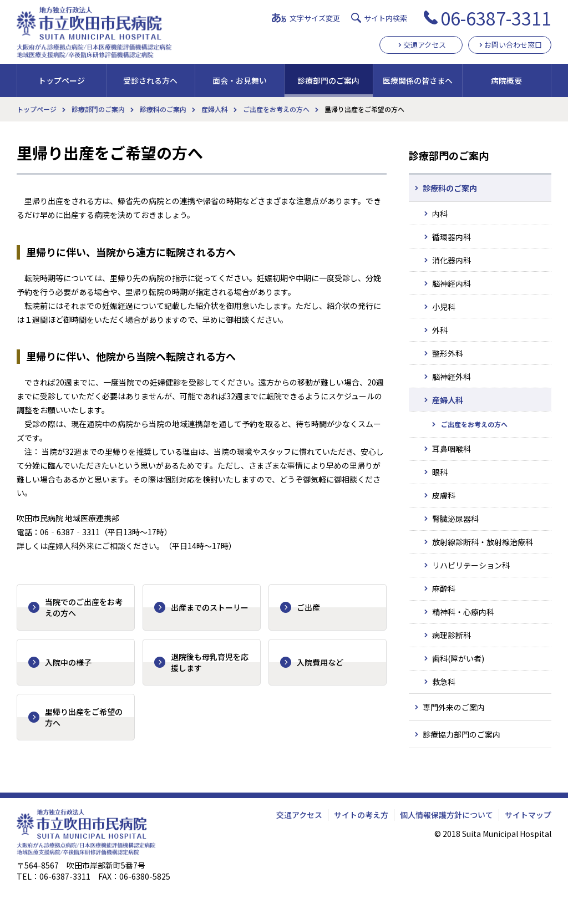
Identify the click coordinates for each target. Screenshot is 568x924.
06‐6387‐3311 (70, 532)
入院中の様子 (68, 662)
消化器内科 (452, 260)
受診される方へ (150, 80)
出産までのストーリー (210, 607)
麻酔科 (444, 588)
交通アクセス (425, 45)
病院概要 (506, 80)
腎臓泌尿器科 (455, 519)
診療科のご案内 (163, 109)
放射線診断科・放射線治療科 (483, 542)
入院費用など (320, 662)
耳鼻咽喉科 (452, 449)
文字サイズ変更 (315, 18)
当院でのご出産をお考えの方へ (84, 607)
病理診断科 (452, 635)
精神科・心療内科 (463, 612)
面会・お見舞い (240, 80)
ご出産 (308, 607)
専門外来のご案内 (454, 707)
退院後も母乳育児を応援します (210, 662)
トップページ (62, 80)
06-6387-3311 (496, 18)
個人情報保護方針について (447, 815)
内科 (440, 214)
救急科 (444, 682)
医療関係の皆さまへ (418, 80)
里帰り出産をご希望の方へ (84, 717)
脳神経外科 (452, 377)
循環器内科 (452, 237)
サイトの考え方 (361, 815)
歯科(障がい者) (458, 658)
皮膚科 (444, 495)
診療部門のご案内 (328, 80)
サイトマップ (528, 815)
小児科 (444, 307)
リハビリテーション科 (471, 565)
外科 (440, 330)
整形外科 (448, 353)
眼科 (440, 472)
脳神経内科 (452, 283)
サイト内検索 (386, 18)
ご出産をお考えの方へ (276, 109)
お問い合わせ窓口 (513, 45)
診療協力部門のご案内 (461, 734)
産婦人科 (215, 109)
